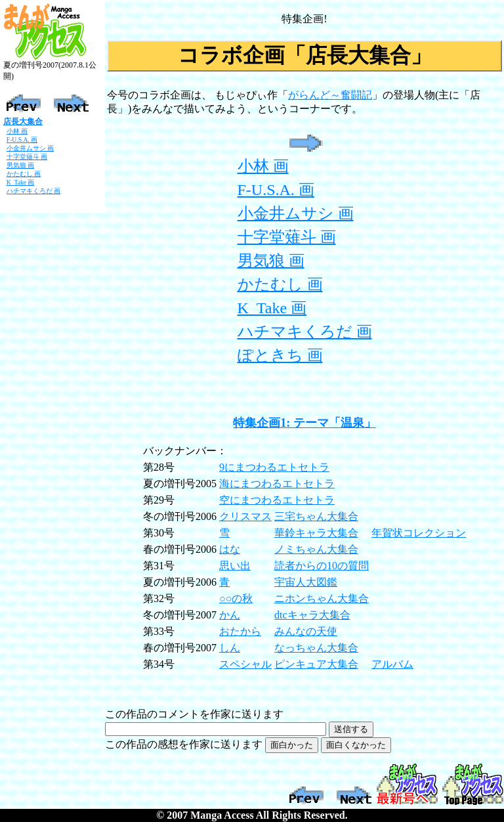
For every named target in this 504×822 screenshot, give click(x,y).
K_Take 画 (21, 182)
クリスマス (245, 516)
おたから (240, 631)
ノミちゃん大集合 (316, 549)
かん (230, 615)
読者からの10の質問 (322, 566)
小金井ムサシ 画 (30, 148)
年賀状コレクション (419, 533)
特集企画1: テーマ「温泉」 (304, 423)
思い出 (235, 566)
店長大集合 (23, 121)
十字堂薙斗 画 (27, 157)
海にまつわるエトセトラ (277, 484)
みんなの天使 (306, 631)
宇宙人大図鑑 (306, 582)
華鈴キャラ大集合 (316, 533)
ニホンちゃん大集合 (322, 598)
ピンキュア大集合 (316, 664)
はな (230, 549)
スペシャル (245, 664)
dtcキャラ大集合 (312, 615)
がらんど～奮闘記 (330, 95)
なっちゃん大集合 (316, 648)
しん (230, 648)
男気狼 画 (20, 165)
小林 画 (17, 131)
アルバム (392, 664)
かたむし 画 (24, 174)
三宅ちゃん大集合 (316, 516)
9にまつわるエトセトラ (274, 467)
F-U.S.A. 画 (22, 140)
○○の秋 (236, 598)
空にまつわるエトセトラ (277, 500)
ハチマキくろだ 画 (33, 191)
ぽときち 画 (280, 355)
